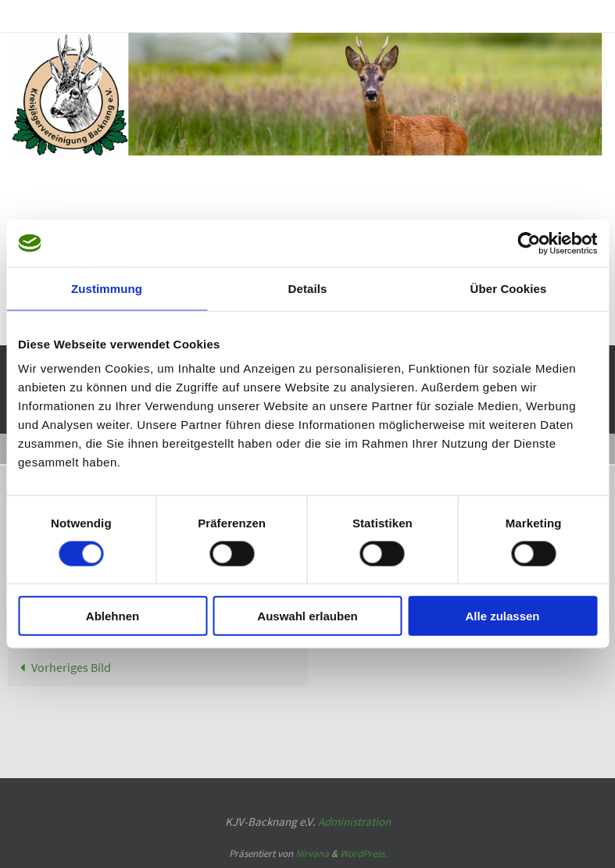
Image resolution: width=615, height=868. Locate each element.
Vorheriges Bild (63, 667)
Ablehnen (113, 616)
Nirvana (312, 854)
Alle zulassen (502, 616)
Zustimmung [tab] (107, 288)
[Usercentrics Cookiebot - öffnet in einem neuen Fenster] (529, 243)
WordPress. (363, 854)
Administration (354, 822)
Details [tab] (308, 288)
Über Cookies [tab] (509, 288)
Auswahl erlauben (307, 616)
